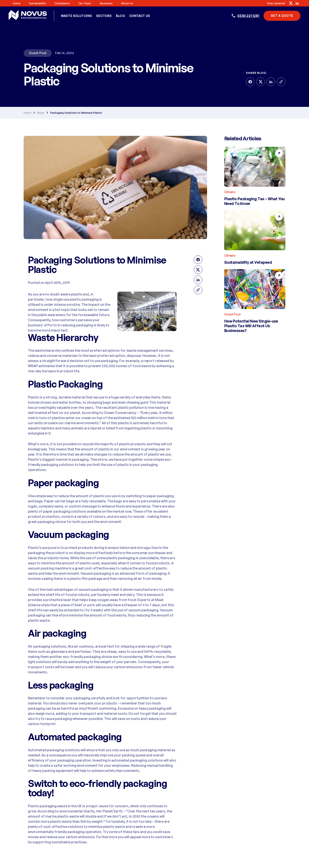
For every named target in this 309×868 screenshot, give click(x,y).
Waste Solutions (76, 16)
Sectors (104, 16)
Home (17, 3)
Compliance (62, 3)
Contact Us (140, 16)
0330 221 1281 (248, 16)
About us (127, 3)
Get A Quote (282, 16)
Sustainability (37, 3)
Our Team (85, 3)
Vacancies (106, 3)
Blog (120, 16)
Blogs (41, 113)
